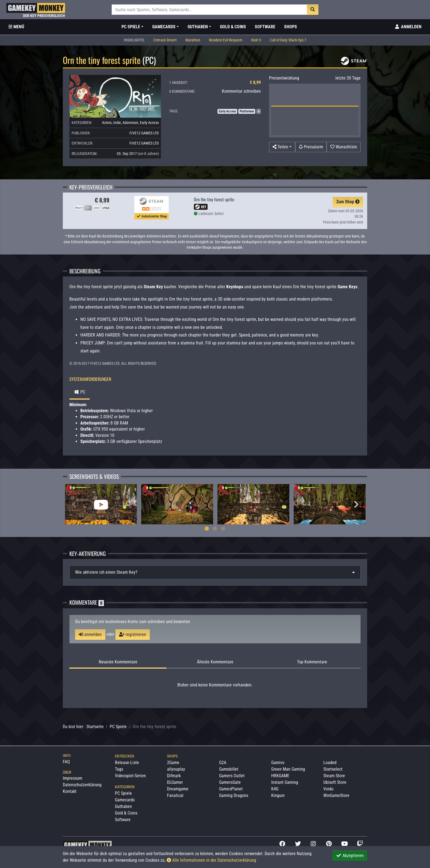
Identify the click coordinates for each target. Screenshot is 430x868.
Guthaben (123, 806)
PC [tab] (80, 392)
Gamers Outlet (232, 776)
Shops (291, 27)
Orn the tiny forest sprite (214, 199)
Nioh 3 (256, 40)
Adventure (130, 123)
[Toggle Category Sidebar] (16, 27)
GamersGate (230, 782)
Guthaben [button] (198, 27)
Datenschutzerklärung (82, 785)
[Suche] (209, 10)
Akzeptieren (350, 856)
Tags (119, 769)
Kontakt (70, 791)
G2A (223, 763)
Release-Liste (127, 763)
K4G (275, 789)
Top (312, 662)
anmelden (90, 634)
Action (107, 123)
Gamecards (125, 800)
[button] (282, 147)
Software (265, 27)
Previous (74, 504)
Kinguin (278, 795)
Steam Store (334, 776)
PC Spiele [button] (131, 27)
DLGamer (175, 782)
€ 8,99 (255, 82)
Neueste (118, 662)
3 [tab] (223, 528)
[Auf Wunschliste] (344, 147)
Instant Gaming (285, 782)
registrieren (133, 634)
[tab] (215, 572)
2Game (173, 763)
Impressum (73, 778)
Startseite (95, 727)
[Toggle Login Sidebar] (408, 27)
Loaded (330, 763)
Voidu (328, 789)
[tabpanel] (101, 504)
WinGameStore (336, 795)
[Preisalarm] (311, 147)
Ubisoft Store (335, 782)
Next (356, 504)
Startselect (333, 769)
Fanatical (175, 795)
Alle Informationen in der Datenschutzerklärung (211, 860)
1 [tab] (207, 528)
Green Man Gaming (288, 769)
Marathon (193, 40)
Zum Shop (348, 202)
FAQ (66, 762)
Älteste (215, 662)
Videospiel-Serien (130, 776)
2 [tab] (215, 528)
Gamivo (278, 763)
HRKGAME (280, 776)
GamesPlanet (231, 789)
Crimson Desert (165, 40)
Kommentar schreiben (241, 91)
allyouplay (176, 769)
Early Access (149, 123)
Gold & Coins (233, 27)
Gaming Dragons (234, 795)
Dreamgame (178, 789)
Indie (117, 123)
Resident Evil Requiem (226, 40)
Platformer (247, 111)
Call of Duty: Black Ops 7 (288, 40)
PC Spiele (118, 727)
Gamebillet (229, 769)
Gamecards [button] (164, 27)
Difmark (174, 776)
